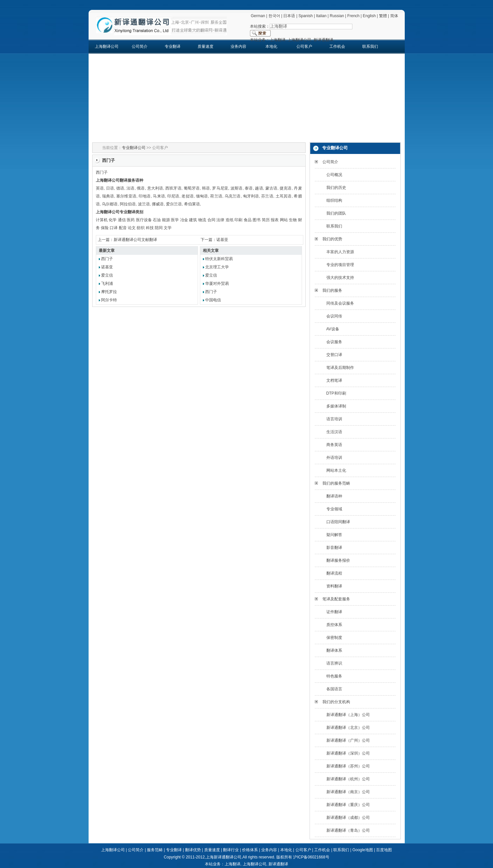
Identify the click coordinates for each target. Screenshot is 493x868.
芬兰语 (267, 196)
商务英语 (334, 445)
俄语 (141, 188)
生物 (293, 220)
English (369, 16)
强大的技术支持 (340, 278)
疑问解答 (334, 535)
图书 (257, 220)
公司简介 (140, 46)
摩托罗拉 (109, 292)
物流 (202, 220)
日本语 (289, 16)
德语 (120, 188)
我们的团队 (336, 213)
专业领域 (334, 509)
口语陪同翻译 (338, 522)
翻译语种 (334, 496)
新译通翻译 (278, 864)
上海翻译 (233, 864)
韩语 (206, 188)
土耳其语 (284, 196)
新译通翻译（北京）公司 (348, 728)
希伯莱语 (192, 204)
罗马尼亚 (220, 188)
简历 (266, 220)
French (353, 16)
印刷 (238, 220)
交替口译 (334, 355)
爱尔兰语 (174, 204)
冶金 (184, 220)
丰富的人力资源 (340, 252)
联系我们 (370, 46)
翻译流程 (334, 573)
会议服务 (334, 342)
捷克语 (286, 188)
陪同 (159, 228)
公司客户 (304, 46)
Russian (337, 16)
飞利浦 (107, 284)
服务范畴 (155, 850)
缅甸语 (202, 196)
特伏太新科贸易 (219, 259)
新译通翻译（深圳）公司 (348, 753)
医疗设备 (144, 220)
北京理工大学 (217, 267)
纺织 (141, 228)
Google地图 (363, 850)
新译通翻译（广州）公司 (348, 740)
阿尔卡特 (109, 300)
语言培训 (334, 419)
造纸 (230, 220)
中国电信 (213, 300)
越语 (259, 188)
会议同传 (334, 316)
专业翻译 (173, 46)
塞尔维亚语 (126, 196)
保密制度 (334, 638)
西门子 (107, 259)
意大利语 (155, 188)
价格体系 (250, 850)
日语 (110, 188)
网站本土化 (336, 470)
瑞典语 (108, 196)
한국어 (274, 16)
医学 (175, 220)
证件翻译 (334, 612)
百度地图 (384, 850)
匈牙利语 (251, 196)
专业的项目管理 (340, 265)
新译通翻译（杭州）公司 (348, 779)
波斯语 (237, 188)
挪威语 (158, 204)
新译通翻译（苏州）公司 (348, 766)
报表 (275, 220)
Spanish (305, 16)
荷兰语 (216, 196)
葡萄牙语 (192, 188)
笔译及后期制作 (340, 368)
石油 (157, 220)
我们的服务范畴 (336, 483)
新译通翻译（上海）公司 (348, 715)
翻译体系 (334, 650)
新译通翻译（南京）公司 (348, 792)
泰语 (249, 188)
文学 (168, 228)
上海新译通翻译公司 (224, 857)
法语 (130, 188)
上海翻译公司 (107, 46)
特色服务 (334, 676)
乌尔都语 (110, 204)
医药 (131, 220)
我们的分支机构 (336, 702)
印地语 (145, 196)
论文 (132, 228)
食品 (248, 220)
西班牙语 (173, 188)
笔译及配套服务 (336, 599)
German (258, 16)
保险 (105, 228)
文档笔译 (334, 380)
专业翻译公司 (134, 148)
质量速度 (205, 46)
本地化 (271, 46)
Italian (321, 16)
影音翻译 (334, 548)
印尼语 (173, 196)
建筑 (193, 220)
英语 (100, 188)
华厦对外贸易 (217, 284)
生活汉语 (334, 432)
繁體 (383, 16)
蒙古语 (272, 188)
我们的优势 (332, 239)
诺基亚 (222, 240)
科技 (150, 228)
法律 (220, 220)
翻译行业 (231, 850)
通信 (122, 220)
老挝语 (188, 196)
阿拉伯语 (128, 204)
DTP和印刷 (336, 393)
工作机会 (337, 46)
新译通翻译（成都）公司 (348, 818)
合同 (211, 220)
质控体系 (334, 625)
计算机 (102, 220)
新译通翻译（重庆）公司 (348, 805)
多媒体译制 (336, 406)
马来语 (159, 196)
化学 (113, 220)
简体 (394, 16)
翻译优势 (193, 850)
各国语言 (334, 689)
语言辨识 (334, 663)
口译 (114, 228)
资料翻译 (334, 586)
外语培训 (334, 458)
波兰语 (144, 204)
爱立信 (107, 275)
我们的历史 (336, 188)
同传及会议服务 (340, 303)
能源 (166, 220)
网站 (284, 220)
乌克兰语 (233, 196)
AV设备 (333, 329)
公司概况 (334, 175)
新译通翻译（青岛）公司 (348, 830)
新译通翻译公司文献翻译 (135, 240)
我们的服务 (332, 290)
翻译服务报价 (338, 560)
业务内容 (238, 46)
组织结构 (334, 200)
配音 (123, 228)
